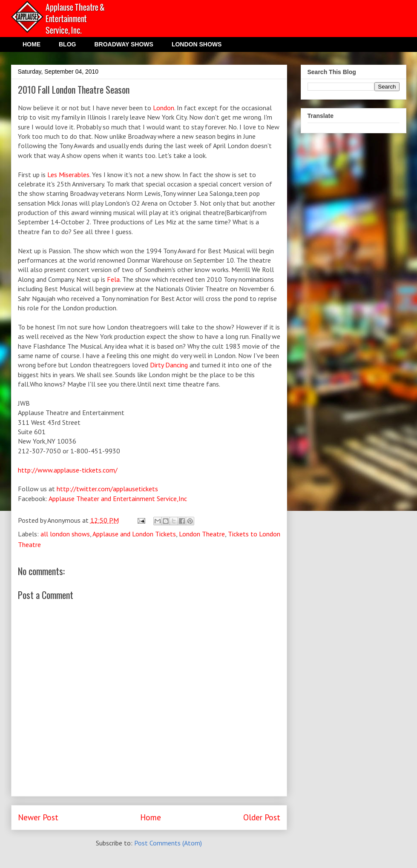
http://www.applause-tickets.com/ (68, 470)
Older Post (262, 817)
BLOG (67, 44)
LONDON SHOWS (197, 44)
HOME (32, 44)
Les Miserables (68, 175)
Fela (113, 279)
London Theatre (202, 534)
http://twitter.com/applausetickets (107, 489)
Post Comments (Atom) (168, 843)
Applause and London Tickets (134, 534)
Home (151, 817)
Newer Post (38, 817)
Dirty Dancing (169, 365)
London (164, 108)
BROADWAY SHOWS (124, 44)
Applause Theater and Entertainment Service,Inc (118, 498)
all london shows (65, 534)
